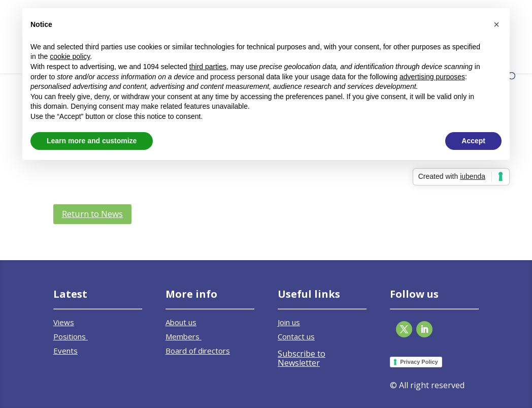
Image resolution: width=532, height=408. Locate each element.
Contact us (296, 336)
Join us (289, 322)
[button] (496, 24)
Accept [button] (473, 141)
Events (65, 351)
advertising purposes (432, 77)
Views (64, 322)
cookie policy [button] (70, 56)
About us (181, 322)
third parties (208, 67)
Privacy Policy (419, 362)
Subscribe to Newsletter (302, 358)
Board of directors (198, 351)
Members (184, 336)
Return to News (92, 214)
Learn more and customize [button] (92, 141)
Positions (71, 336)
